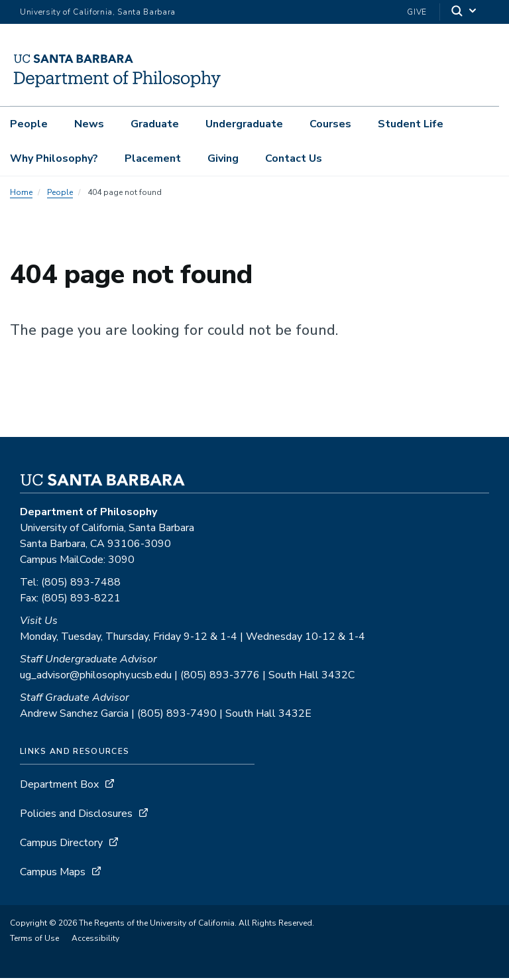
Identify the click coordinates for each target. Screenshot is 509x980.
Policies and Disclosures (76, 816)
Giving (223, 158)
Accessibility (95, 940)
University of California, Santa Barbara (98, 12)
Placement (153, 158)
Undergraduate (244, 124)
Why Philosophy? (54, 158)
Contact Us (294, 158)
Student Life (411, 124)
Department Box (59, 786)
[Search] (465, 12)
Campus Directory (61, 845)
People (29, 124)
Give (417, 12)
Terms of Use (34, 940)
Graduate (155, 124)
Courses (330, 124)
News (89, 124)
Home (21, 194)
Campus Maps (53, 874)
